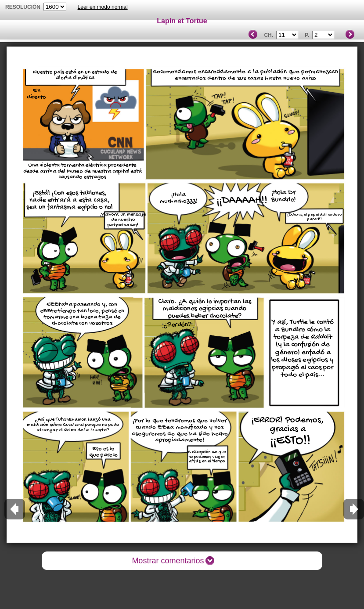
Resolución (23, 7)
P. (307, 35)
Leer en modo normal (103, 7)
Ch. (268, 35)
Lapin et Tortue (182, 21)
